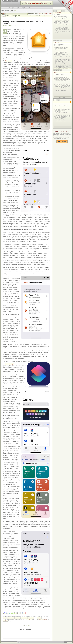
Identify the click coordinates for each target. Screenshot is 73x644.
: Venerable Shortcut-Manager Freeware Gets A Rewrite (62, 49)
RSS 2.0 (30, 619)
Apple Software (10, 618)
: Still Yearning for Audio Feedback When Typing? (63, 58)
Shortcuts (18, 618)
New (58, 41)
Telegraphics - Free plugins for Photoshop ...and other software (63, 85)
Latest (55, 11)
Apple (4, 618)
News (55, 100)
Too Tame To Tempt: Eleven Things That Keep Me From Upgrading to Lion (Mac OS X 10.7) (62, 29)
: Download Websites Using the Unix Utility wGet (63, 66)
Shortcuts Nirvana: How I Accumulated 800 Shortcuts (62, 18)
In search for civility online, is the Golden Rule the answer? (63, 117)
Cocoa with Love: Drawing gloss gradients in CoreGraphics (63, 87)
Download (20, 8)
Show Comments (26, 629)
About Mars (9, 8)
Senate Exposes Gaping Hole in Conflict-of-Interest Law (63, 121)
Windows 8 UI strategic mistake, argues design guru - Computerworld (63, 110)
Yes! (40, 14)
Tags (61, 70)
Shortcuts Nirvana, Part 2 (61, 17)
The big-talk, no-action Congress (63, 115)
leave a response (43, 619)
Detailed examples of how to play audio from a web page (63, 80)
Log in (18, 642)
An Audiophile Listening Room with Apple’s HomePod (62, 25)
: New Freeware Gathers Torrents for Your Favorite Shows (61, 52)
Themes (31, 8)
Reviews (26, 8)
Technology (31, 618)
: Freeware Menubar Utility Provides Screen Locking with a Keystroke (63, 60)
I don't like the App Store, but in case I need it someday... (63, 77)
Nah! (50, 14)
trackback (5, 621)
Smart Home (24, 618)
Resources (56, 70)
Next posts (63, 68)
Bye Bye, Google (59, 119)
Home (4, 8)
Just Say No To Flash (65, 8)
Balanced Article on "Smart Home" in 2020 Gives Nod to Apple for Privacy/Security (23, 12)
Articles (39, 618)
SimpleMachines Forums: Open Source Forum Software (63, 90)
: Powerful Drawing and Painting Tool (62, 55)
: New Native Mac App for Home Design (62, 63)
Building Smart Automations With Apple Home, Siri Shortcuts (63, 21)
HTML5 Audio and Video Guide (63, 78)
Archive (15, 8)
